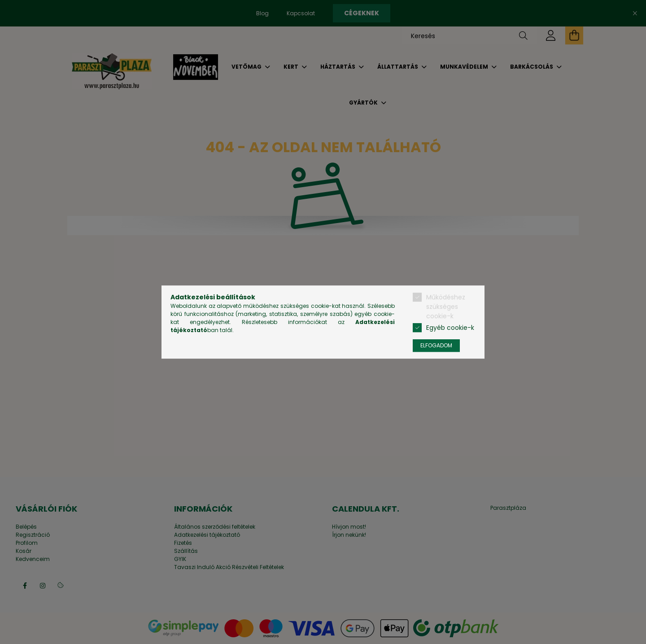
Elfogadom (436, 345)
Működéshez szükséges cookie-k (446, 307)
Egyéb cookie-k (450, 328)
